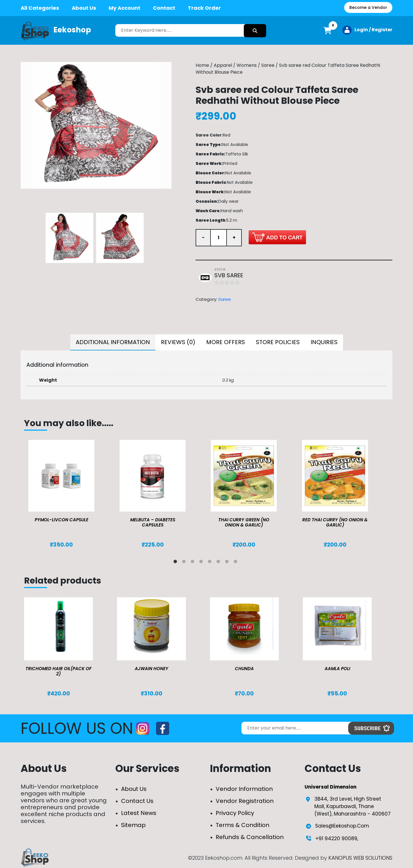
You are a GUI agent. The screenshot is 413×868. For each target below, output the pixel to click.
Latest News (139, 813)
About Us (84, 8)
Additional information (113, 342)
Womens (247, 65)
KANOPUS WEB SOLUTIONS (360, 858)
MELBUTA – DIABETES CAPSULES (153, 522)
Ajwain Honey (152, 669)
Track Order (204, 8)
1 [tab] (176, 563)
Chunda (244, 669)
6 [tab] (219, 563)
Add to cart (277, 237)
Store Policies (278, 342)
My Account (124, 8)
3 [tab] (194, 563)
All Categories (40, 8)
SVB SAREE (229, 275)
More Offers (226, 342)
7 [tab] (228, 563)
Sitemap (133, 825)
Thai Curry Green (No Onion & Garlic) (244, 522)
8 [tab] (237, 563)
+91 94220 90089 (336, 838)
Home (202, 65)
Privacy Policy (235, 813)
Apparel (223, 65)
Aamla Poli (337, 669)
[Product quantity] (219, 238)
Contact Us (137, 801)
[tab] (113, 342)
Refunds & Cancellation (250, 837)
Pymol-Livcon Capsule (62, 520)
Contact (164, 8)
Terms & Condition (242, 825)
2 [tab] (185, 563)
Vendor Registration (245, 801)
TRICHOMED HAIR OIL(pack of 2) (59, 671)
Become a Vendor (368, 7)
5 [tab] (211, 563)
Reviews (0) (178, 342)
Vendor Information (244, 789)
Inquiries (324, 342)
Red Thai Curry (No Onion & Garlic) (335, 522)
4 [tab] (202, 563)
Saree (268, 65)
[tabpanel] (70, 494)
